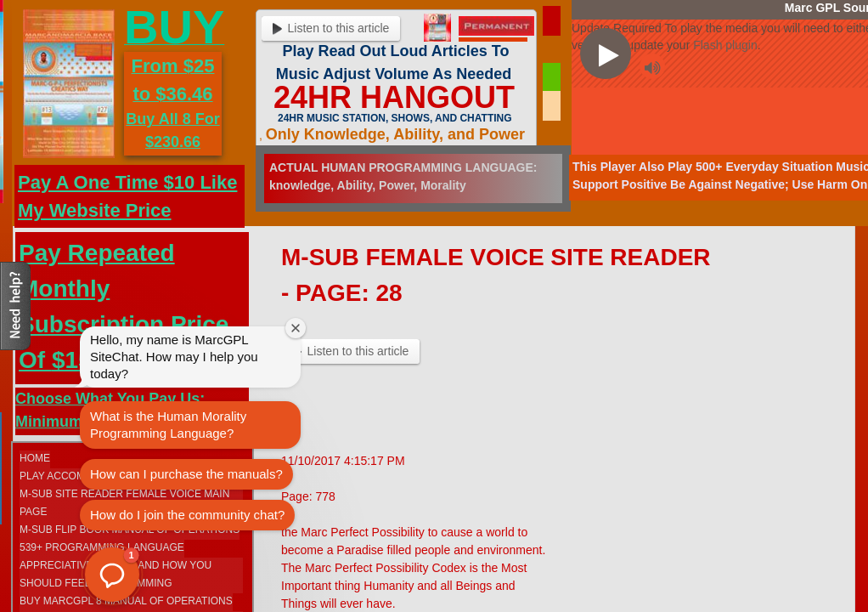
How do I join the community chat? (187, 515)
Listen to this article (331, 28)
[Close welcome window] (296, 328)
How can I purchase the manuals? (186, 474)
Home (35, 458)
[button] (112, 575)
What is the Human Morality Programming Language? (168, 425)
